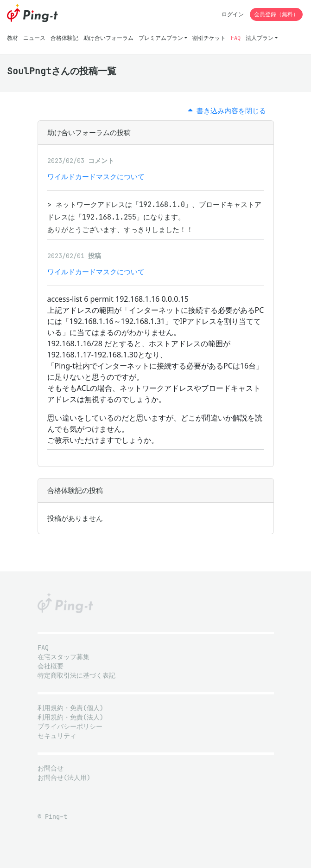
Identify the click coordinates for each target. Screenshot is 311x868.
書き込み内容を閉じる (227, 111)
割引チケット (209, 38)
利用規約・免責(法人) (70, 717)
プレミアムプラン (161, 38)
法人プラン (260, 38)
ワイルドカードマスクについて (96, 177)
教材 (13, 38)
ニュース (34, 38)
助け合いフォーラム (108, 38)
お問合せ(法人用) (64, 778)
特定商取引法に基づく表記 (76, 676)
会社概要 (51, 666)
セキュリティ (57, 736)
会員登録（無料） (276, 14)
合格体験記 (64, 38)
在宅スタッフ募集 (63, 657)
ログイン (233, 14)
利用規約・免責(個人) (70, 708)
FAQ (236, 38)
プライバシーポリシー (70, 727)
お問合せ (51, 768)
